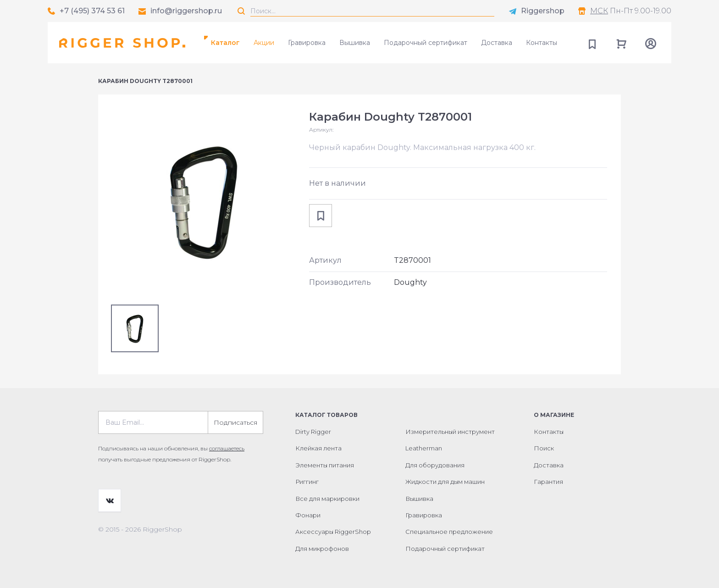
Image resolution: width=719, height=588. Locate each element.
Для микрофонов (322, 549)
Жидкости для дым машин (445, 482)
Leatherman (424, 448)
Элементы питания (325, 465)
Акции (264, 43)
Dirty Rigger (313, 432)
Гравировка (307, 43)
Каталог (225, 43)
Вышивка (355, 43)
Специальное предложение (449, 532)
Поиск (544, 448)
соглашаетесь (227, 448)
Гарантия (548, 482)
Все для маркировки (327, 499)
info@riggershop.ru (186, 11)
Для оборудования (435, 465)
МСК (599, 11)
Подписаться (235, 422)
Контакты (542, 43)
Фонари (308, 515)
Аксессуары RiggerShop (333, 532)
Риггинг (307, 482)
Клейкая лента (318, 448)
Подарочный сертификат (426, 43)
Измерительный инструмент (450, 432)
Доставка (497, 43)
